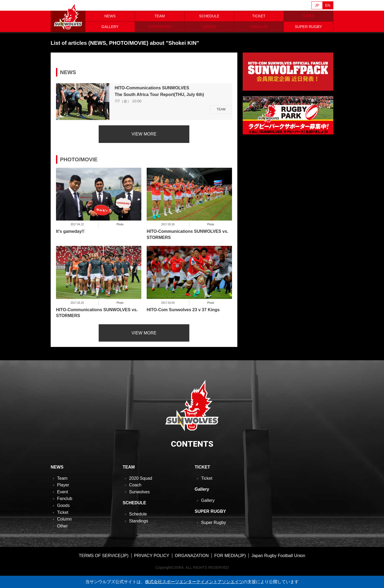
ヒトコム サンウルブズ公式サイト (68, 16)
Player (63, 485)
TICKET (259, 16)
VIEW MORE (144, 134)
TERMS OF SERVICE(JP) (103, 556)
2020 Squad (141, 478)
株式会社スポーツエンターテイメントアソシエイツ (194, 582)
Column (64, 519)
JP (317, 5)
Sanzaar (102, 6)
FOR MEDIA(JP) (230, 556)
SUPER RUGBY (309, 27)
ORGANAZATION (192, 556)
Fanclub (65, 499)
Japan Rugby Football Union (278, 556)
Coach (135, 485)
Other (62, 526)
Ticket (63, 512)
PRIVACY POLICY (152, 556)
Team (62, 478)
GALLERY (110, 27)
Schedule (138, 514)
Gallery (208, 500)
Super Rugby (213, 523)
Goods (63, 505)
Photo (120, 224)
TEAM (160, 16)
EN (328, 5)
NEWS (110, 16)
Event (63, 492)
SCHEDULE (209, 16)
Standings (139, 521)
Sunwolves (139, 492)
